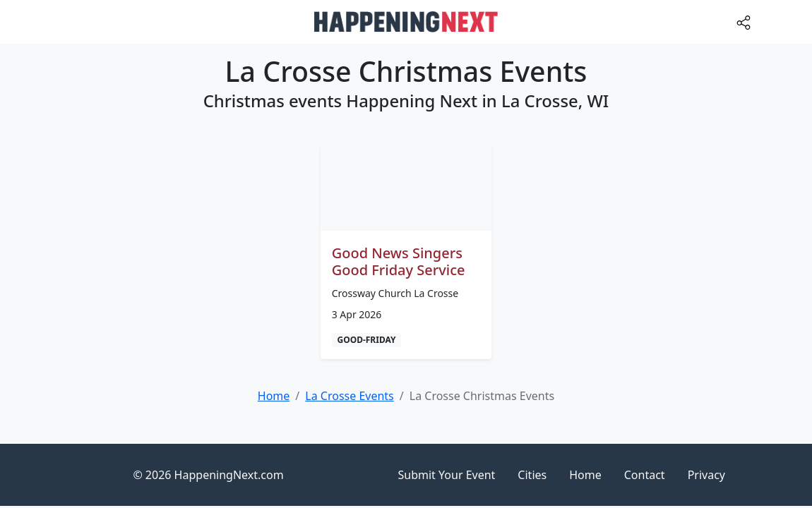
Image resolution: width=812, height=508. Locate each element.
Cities (532, 475)
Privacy (706, 475)
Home (585, 475)
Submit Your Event (447, 475)
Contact (645, 475)
